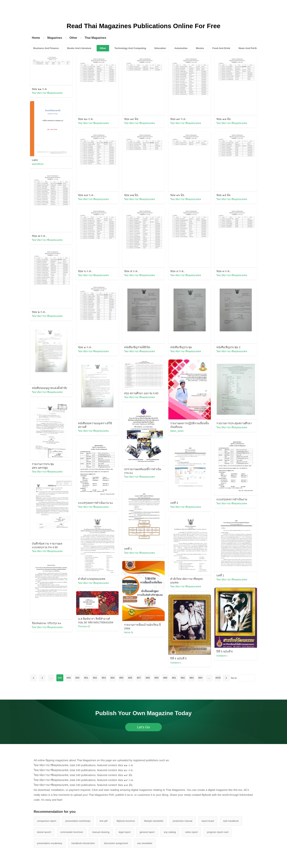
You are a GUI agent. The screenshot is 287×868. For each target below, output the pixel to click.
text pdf (104, 821)
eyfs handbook (231, 821)
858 (148, 678)
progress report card (218, 832)
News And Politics (249, 48)
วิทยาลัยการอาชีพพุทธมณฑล (47, 93)
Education (160, 48)
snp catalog (170, 832)
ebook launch (44, 832)
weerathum (38, 164)
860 (165, 678)
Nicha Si (128, 632)
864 (200, 678)
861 (174, 678)
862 (183, 678)
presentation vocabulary (50, 843)
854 (113, 678)
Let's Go (143, 727)
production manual (183, 821)
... (51, 678)
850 (77, 678)
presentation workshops (78, 821)
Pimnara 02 (84, 626)
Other (73, 38)
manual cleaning (101, 832)
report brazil (208, 821)
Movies (200, 48)
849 (69, 678)
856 (130, 678)
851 (86, 678)
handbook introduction (83, 843)
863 (192, 678)
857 (139, 678)
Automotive (181, 48)
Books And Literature (79, 48)
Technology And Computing (130, 48)
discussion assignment (116, 843)
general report (147, 832)
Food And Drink (221, 48)
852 (95, 678)
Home (36, 38)
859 (156, 678)
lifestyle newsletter (154, 821)
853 (104, 678)
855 (121, 678)
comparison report (47, 821)
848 (60, 678)
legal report (125, 832)
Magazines (55, 38)
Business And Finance (46, 48)
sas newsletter (145, 843)
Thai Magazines (95, 38)
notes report (191, 832)
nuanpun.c (222, 656)
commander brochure (72, 832)
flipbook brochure (126, 821)
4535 (218, 678)
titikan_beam (177, 431)
